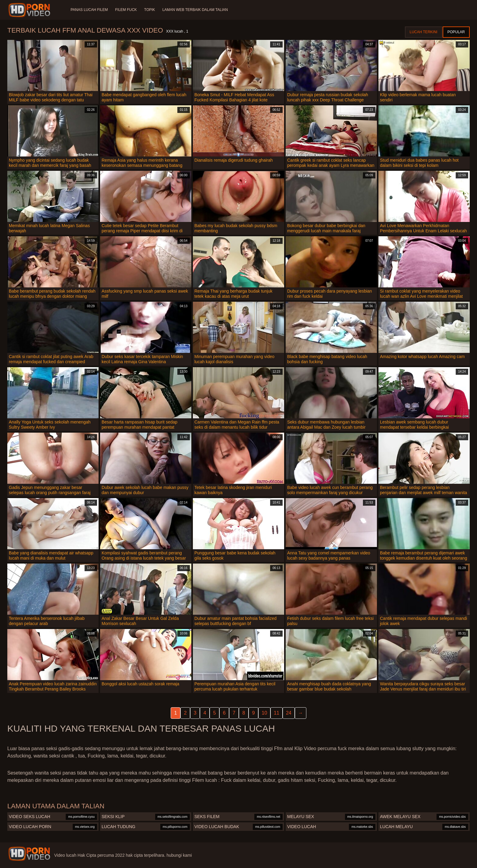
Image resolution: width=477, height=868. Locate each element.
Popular (456, 32)
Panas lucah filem (89, 10)
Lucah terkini (424, 32)
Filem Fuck (126, 10)
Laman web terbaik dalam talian (195, 10)
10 (264, 713)
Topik (150, 10)
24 (289, 713)
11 (277, 713)
